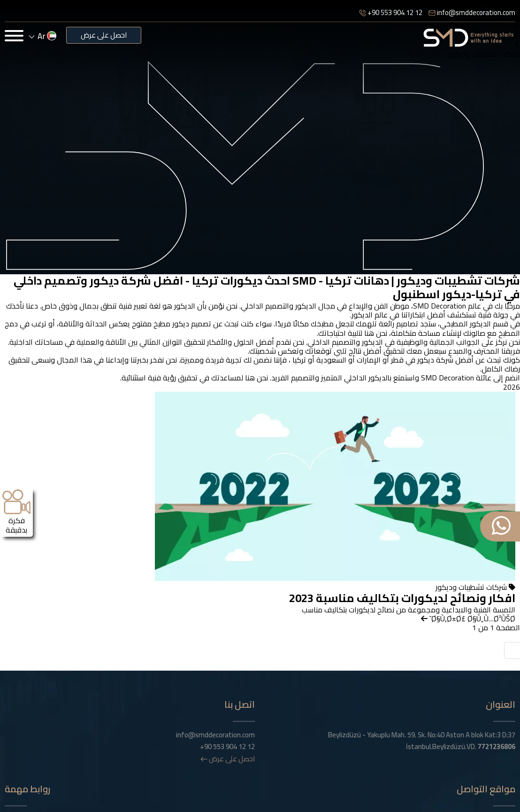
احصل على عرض (104, 35)
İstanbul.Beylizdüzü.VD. (461, 747)
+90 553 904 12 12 (391, 12)
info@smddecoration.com (472, 12)
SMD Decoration (440, 306)
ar (43, 36)
